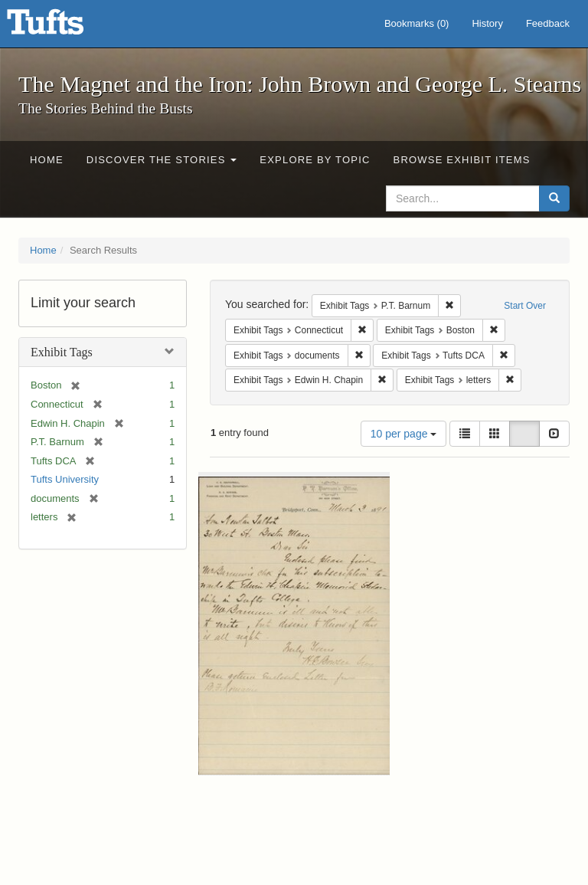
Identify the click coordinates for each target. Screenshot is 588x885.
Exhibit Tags (62, 352)
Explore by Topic (315, 160)
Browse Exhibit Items (462, 160)
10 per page (404, 434)
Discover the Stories (162, 160)
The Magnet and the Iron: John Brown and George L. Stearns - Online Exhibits (64, 27)
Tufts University (65, 479)
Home (47, 160)
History (487, 23)
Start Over (525, 306)
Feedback (548, 23)
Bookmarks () (417, 23)
